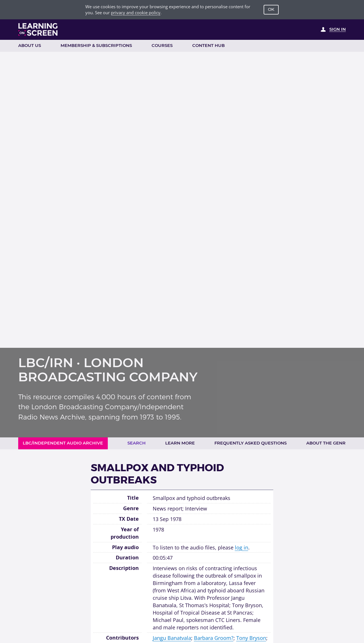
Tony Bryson (251, 638)
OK (271, 9)
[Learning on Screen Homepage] (38, 29)
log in (242, 547)
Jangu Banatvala (172, 638)
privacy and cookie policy (136, 13)
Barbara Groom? (214, 638)
